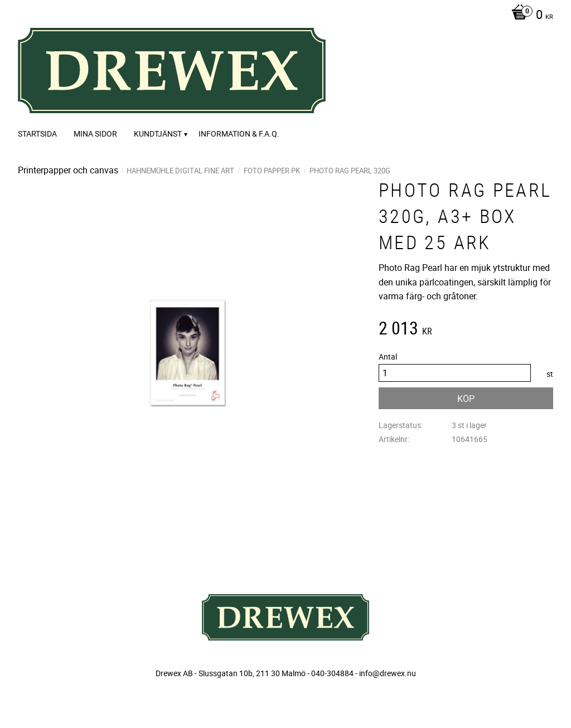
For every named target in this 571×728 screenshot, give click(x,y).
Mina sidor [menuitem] (95, 134)
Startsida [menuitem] (37, 134)
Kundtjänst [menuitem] (158, 134)
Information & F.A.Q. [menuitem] (239, 134)
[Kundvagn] (529, 16)
